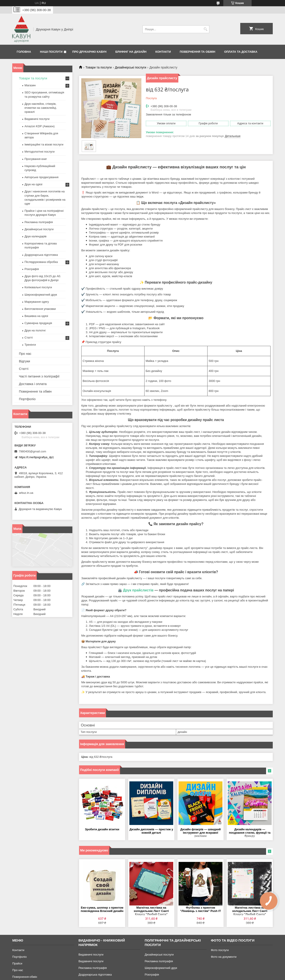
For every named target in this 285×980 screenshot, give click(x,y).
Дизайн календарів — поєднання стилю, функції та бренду (250, 833)
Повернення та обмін (197, 52)
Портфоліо (27, 399)
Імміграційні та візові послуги (44, 144)
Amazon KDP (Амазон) (40, 126)
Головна (24, 52)
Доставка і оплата (33, 384)
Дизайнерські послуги (131, 67)
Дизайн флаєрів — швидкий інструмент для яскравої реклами (201, 833)
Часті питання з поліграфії (39, 376)
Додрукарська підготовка (41, 255)
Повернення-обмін (25, 977)
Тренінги (30, 345)
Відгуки (24, 361)
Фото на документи (224, 957)
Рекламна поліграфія (39, 222)
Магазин (30, 85)
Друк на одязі (33, 184)
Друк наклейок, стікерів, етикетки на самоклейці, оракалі (41, 108)
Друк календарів (36, 236)
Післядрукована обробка (41, 262)
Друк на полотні (35, 330)
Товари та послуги (98, 67)
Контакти (163, 52)
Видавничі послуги (37, 119)
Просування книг (36, 159)
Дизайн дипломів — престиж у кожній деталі (151, 831)
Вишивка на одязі (36, 316)
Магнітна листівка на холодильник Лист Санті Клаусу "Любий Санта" (151, 911)
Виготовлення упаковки (40, 309)
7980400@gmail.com (32, 451)
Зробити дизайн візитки (102, 829)
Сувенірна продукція (38, 323)
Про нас (25, 354)
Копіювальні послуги (38, 287)
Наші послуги (51, 52)
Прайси (17, 963)
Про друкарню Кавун (90, 52)
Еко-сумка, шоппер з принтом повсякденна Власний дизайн (102, 909)
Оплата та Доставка (241, 52)
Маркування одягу (37, 302)
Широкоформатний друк (41, 295)
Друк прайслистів (138, 590)
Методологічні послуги (40, 152)
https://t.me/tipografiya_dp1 (36, 457)
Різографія (32, 269)
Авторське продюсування (41, 177)
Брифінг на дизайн (131, 52)
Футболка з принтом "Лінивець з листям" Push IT (201, 909)
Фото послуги (220, 950)
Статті (29, 338)
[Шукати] (205, 29)
